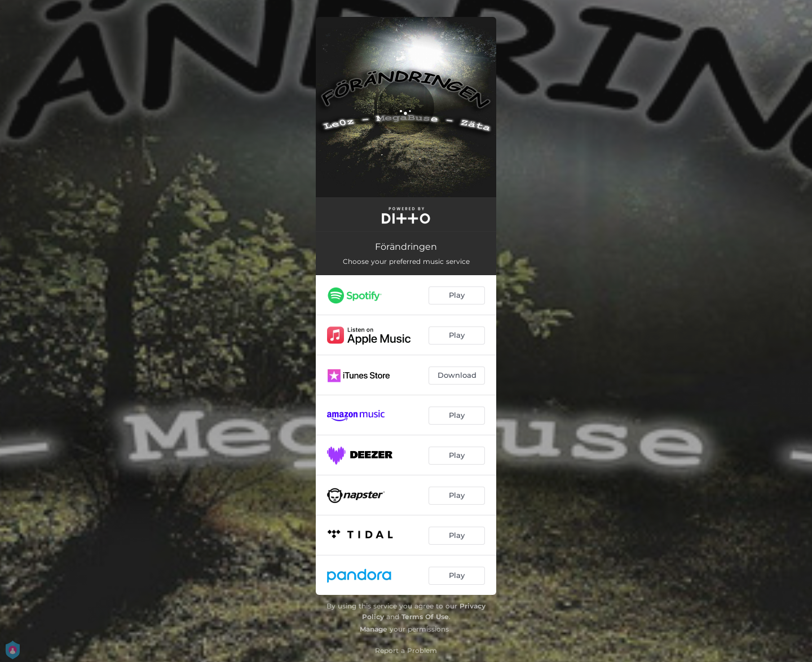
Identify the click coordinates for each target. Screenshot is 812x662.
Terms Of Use (425, 617)
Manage (374, 629)
